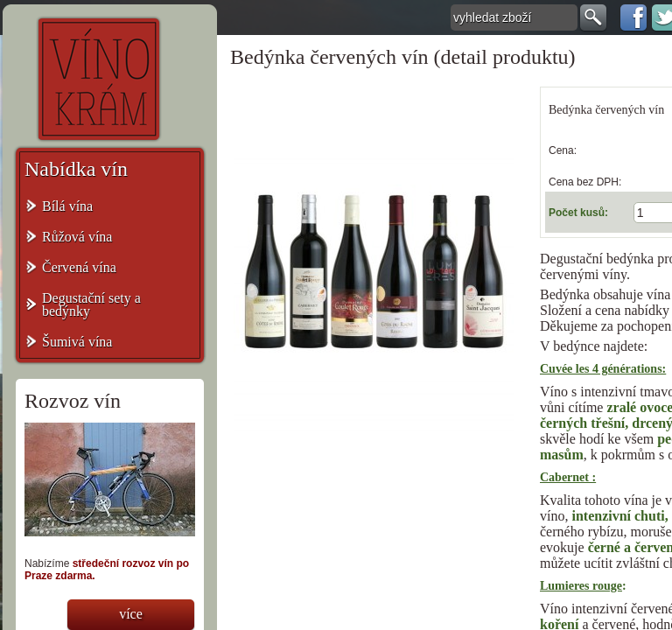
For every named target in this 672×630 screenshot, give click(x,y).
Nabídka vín (76, 169)
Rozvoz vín (73, 401)
